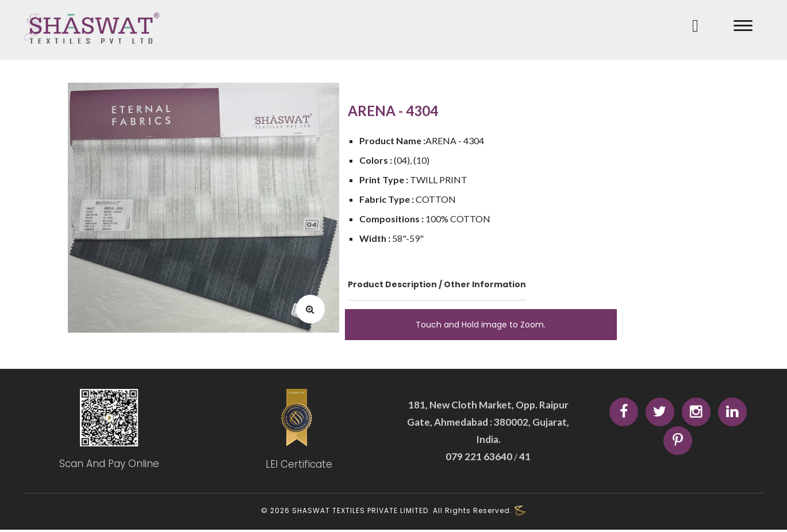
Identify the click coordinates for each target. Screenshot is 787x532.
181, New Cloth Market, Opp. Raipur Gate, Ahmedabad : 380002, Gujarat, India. (488, 423)
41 (524, 458)
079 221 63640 (480, 458)
